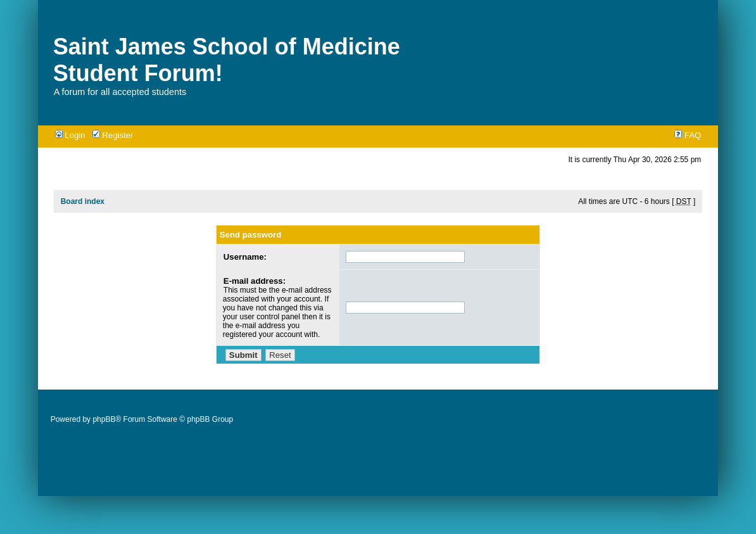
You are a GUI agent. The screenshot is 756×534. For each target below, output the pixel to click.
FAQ (688, 135)
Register (113, 135)
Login (70, 135)
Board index (83, 201)
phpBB (104, 419)
